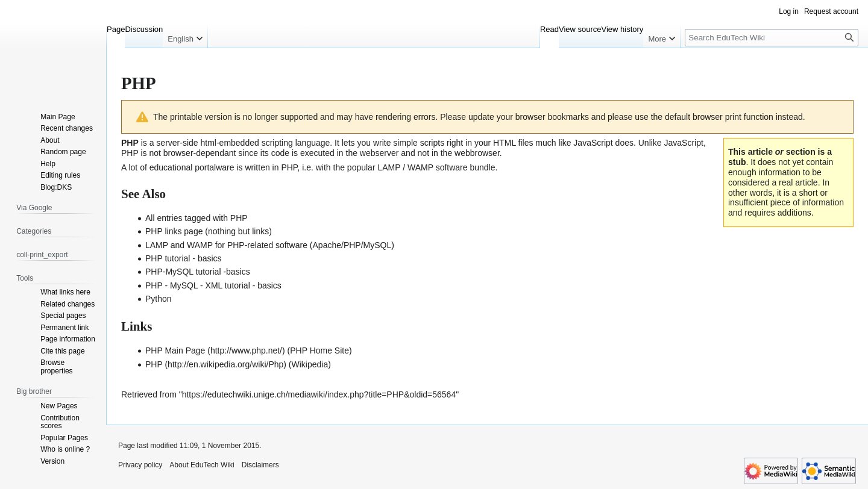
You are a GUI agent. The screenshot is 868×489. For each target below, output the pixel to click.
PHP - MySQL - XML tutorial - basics (213, 285)
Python (159, 299)
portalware (214, 167)
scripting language (296, 143)
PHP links (163, 231)
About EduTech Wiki (202, 465)
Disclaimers (260, 465)
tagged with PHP (216, 218)
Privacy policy (140, 465)
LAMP (389, 167)
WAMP (420, 167)
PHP (154, 364)
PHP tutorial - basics (184, 258)
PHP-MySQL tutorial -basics (198, 272)
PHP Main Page (175, 350)
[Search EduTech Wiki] (772, 38)
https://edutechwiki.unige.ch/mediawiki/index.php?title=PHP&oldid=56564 (319, 394)
